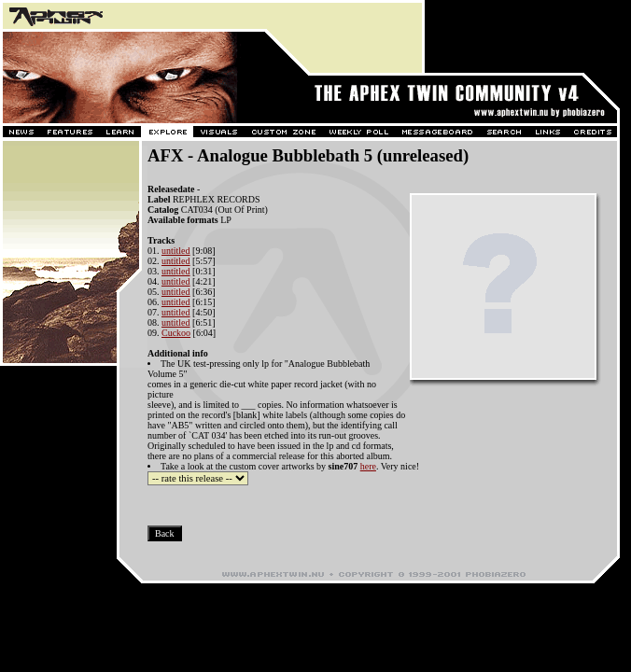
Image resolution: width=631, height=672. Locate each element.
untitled (176, 251)
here (368, 466)
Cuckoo (176, 333)
